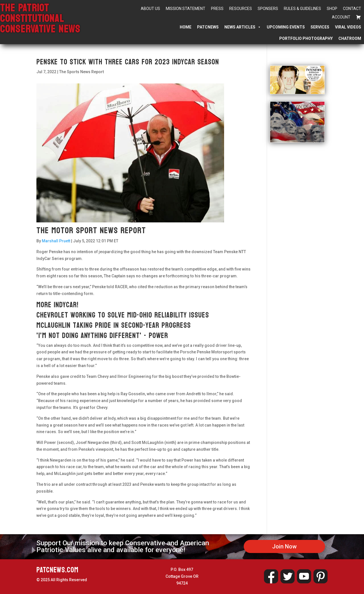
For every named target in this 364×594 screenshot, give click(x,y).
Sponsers (268, 9)
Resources (241, 9)
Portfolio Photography (306, 38)
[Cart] (359, 17)
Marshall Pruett (56, 241)
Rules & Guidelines (302, 9)
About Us (150, 9)
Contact (352, 9)
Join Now (284, 546)
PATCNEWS (208, 27)
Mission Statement (186, 9)
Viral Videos (348, 27)
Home (186, 27)
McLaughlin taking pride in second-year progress (114, 325)
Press (217, 9)
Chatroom (350, 38)
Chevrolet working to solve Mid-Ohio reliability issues (123, 315)
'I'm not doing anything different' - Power (102, 336)
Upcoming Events (286, 27)
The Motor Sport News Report (91, 231)
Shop (332, 9)
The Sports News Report (81, 72)
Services (320, 27)
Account (341, 17)
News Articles (243, 27)
